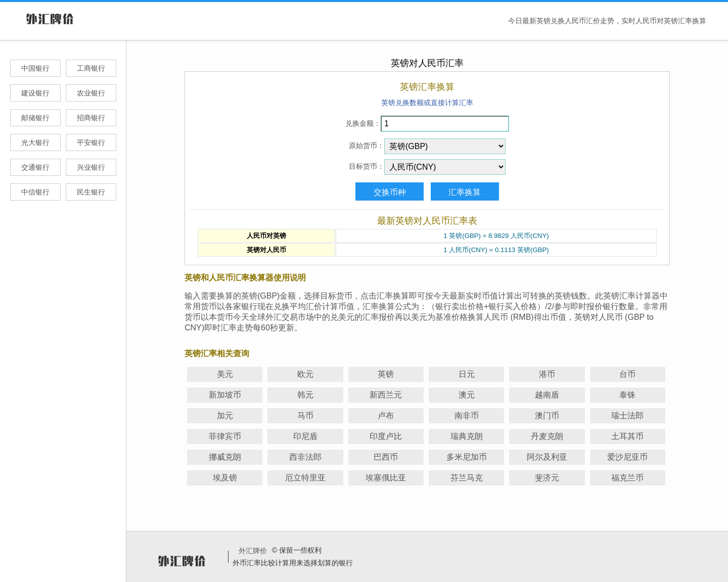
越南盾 (547, 395)
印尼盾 (305, 436)
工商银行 (91, 68)
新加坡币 (225, 395)
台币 (627, 374)
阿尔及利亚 (547, 457)
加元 (225, 416)
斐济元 (547, 478)
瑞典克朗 (467, 436)
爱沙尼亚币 (627, 457)
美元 (225, 374)
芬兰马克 (467, 478)
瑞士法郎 (627, 416)
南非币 (467, 416)
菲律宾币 (225, 436)
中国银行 (35, 68)
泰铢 (627, 395)
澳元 (467, 395)
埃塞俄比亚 (386, 478)
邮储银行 (35, 118)
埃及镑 (225, 478)
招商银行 (91, 118)
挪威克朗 (225, 457)
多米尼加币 (467, 457)
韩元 (305, 395)
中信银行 (35, 192)
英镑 (386, 374)
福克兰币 (627, 478)
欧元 (305, 374)
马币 (305, 416)
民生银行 (91, 192)
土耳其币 (627, 436)
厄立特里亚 (305, 478)
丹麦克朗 (547, 436)
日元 (467, 374)
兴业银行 (91, 167)
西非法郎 (305, 457)
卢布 (386, 416)
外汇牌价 (253, 551)
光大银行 (35, 142)
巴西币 (386, 457)
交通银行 (35, 167)
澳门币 (547, 416)
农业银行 (91, 93)
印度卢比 (386, 436)
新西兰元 (386, 395)
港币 (547, 374)
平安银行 (91, 142)
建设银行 (35, 93)
